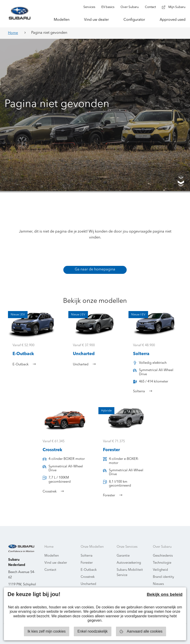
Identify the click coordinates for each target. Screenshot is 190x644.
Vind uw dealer (56, 563)
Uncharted (88, 584)
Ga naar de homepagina (95, 270)
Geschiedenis (163, 556)
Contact (50, 570)
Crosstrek (88, 577)
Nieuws (158, 584)
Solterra (87, 556)
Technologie (162, 563)
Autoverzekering (129, 563)
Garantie (123, 556)
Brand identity (163, 577)
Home (13, 33)
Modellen (52, 556)
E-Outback (89, 570)
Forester (87, 563)
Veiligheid (160, 570)
